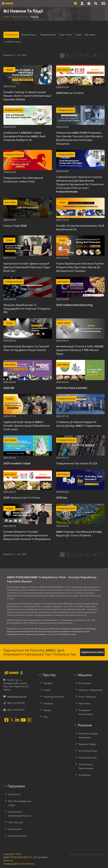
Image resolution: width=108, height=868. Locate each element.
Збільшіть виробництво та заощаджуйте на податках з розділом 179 (27, 309)
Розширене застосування (86, 712)
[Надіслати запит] (75, 3)
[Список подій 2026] (28, 208)
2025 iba (62, 498)
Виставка (90, 35)
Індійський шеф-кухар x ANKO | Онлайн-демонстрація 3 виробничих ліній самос (27, 426)
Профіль (48, 683)
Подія (78, 35)
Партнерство (15, 829)
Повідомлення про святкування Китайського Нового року (23, 180)
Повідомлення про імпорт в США (77, 463)
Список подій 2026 (15, 226)
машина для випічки (62, 631)
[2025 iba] (80, 480)
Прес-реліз (66, 35)
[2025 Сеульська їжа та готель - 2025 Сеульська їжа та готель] (28, 480)
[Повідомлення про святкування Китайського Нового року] (28, 160)
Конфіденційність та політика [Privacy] (19, 864)
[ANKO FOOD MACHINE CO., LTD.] (19, 673)
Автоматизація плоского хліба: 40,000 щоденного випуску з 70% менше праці (80, 350)
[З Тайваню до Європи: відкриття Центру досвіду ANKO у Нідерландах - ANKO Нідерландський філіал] (80, 404)
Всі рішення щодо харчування (88, 735)
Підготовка (84, 703)
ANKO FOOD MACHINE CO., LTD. (21, 857)
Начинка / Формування (91, 690)
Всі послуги (14, 794)
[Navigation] (103, 3)
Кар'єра (47, 710)
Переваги (48, 703)
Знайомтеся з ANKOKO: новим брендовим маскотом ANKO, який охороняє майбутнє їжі (24, 136)
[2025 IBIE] (28, 370)
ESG (46, 717)
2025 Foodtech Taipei (17, 463)
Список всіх (11, 35)
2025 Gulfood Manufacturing (74, 305)
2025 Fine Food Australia (72, 388)
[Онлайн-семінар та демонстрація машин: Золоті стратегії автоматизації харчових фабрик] (28, 75)
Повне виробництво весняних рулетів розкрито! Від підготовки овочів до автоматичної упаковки (80, 267)
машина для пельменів (37, 634)
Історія (47, 690)
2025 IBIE (9, 388)
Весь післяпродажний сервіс (20, 803)
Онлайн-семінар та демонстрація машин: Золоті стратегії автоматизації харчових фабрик (27, 96)
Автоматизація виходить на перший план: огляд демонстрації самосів (26, 348)
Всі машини (85, 683)
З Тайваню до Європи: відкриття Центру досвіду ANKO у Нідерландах (79, 424)
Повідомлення (48, 35)
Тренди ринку (29, 35)
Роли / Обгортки (87, 697)
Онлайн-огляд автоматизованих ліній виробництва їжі (80, 228)
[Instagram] (29, 720)
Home (15, 17)
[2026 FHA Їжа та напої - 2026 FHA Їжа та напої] (80, 75)
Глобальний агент (18, 836)
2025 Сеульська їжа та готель (22, 498)
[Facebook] (6, 720)
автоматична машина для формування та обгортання (73, 629)
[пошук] (96, 4)
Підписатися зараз (92, 652)
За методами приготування (86, 766)
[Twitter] (12, 720)
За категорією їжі (88, 758)
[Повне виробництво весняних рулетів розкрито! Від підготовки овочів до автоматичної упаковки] (80, 246)
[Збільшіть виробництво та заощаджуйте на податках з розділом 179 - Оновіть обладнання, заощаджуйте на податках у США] (28, 287)
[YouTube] (23, 720)
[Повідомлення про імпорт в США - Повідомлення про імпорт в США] (80, 446)
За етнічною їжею (88, 751)
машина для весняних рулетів (20, 631)
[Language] (89, 4)
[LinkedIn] (17, 720)
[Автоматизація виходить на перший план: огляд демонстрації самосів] (28, 328)
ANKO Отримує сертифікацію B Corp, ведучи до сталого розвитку (79, 534)
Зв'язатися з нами (69, 634)
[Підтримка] (82, 3)
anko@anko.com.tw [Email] (17, 696)
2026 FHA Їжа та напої (70, 93)
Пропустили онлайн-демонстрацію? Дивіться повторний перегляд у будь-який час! (27, 267)
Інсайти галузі (13, 42)
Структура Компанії (54, 697)
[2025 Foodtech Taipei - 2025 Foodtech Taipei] (28, 446)
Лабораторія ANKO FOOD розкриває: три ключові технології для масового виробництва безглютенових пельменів (79, 138)
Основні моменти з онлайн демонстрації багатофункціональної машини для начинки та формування (27, 535)
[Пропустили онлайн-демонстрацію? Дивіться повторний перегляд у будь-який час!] (28, 246)
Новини (34, 17)
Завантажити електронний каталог (20, 814)
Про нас (24, 17)
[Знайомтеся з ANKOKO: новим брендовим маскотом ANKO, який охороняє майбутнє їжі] (28, 115)
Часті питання (16, 822)
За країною (84, 775)
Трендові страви (87, 744)
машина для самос (43, 631)
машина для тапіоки (16, 634)
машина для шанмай (81, 631)
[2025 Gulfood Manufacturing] (80, 287)
